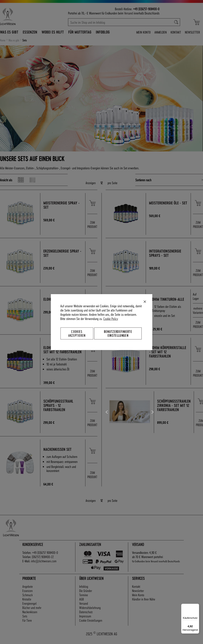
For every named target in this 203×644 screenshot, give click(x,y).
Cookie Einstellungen (91, 624)
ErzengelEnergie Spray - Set (63, 253)
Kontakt (176, 32)
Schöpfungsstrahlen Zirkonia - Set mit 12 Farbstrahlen (174, 410)
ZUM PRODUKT (92, 224)
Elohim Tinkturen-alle (167, 299)
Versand (128, 13)
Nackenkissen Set (58, 454)
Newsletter (192, 32)
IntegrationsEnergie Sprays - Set (166, 253)
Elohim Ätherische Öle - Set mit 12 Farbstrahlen (62, 352)
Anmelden (161, 32)
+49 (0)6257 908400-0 (45, 557)
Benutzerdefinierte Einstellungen (118, 333)
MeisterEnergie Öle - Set (166, 205)
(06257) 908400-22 (43, 561)
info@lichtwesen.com (44, 565)
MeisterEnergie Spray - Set (62, 205)
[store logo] (20, 16)
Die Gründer (86, 595)
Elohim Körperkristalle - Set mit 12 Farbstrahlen (168, 352)
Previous (107, 416)
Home (3, 40)
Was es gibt (14, 40)
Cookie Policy (111, 318)
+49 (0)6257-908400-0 (146, 9)
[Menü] (197, 606)
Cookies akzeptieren (77, 333)
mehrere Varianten (198, 310)
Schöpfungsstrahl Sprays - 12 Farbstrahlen (59, 410)
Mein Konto (143, 32)
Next (152, 416)
